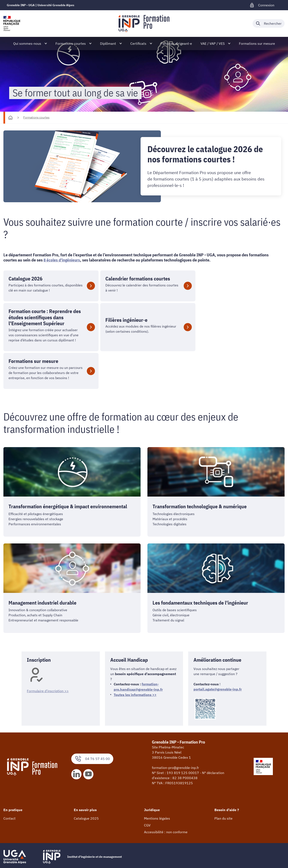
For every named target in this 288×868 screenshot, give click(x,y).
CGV (147, 798)
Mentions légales (157, 791)
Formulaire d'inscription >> (48, 664)
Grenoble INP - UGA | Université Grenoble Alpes (41, 5)
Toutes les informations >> (135, 667)
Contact (9, 791)
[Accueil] (10, 118)
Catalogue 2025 (86, 791)
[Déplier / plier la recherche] (269, 23)
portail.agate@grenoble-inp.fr (218, 676)
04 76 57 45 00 (92, 731)
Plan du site (223, 791)
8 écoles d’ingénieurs (63, 260)
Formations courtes (36, 117)
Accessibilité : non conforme (166, 805)
